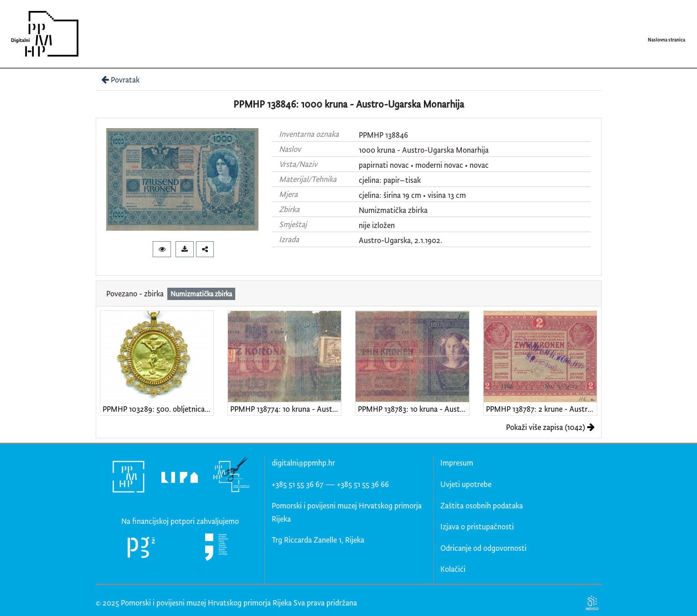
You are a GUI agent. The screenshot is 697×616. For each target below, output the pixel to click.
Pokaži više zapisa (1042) (550, 427)
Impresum (457, 463)
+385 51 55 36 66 (363, 484)
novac (479, 165)
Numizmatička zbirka (393, 210)
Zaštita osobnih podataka (482, 505)
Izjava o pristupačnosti (477, 526)
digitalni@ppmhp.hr (303, 463)
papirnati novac (384, 165)
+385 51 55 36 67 (297, 484)
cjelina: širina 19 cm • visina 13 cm (412, 195)
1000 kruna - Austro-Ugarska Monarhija (424, 150)
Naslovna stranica (666, 40)
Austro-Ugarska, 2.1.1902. (400, 240)
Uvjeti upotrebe (466, 484)
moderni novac (439, 165)
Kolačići (453, 569)
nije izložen (377, 225)
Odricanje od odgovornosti (483, 548)
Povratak (119, 80)
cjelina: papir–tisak (390, 180)
